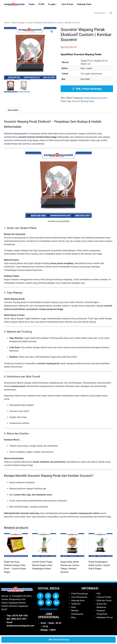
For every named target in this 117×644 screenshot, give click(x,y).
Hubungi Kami (84, 4)
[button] (52, 32)
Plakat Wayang (18, 23)
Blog (73, 617)
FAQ (98, 594)
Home (32, 4)
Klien (74, 607)
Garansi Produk (104, 597)
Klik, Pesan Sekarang (87, 89)
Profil (41, 4)
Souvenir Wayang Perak (83, 101)
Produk (52, 4)
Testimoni (76, 604)
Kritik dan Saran (104, 600)
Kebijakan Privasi (105, 617)
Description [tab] (13, 110)
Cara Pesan (67, 4)
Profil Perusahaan (80, 594)
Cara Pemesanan (79, 597)
